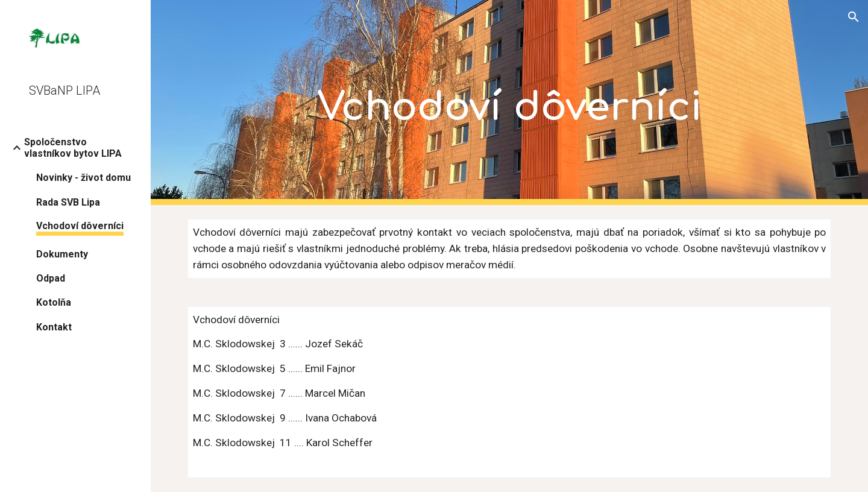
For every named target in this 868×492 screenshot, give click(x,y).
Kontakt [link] (54, 327)
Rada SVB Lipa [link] (68, 202)
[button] (854, 17)
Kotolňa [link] (54, 302)
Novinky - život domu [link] (83, 178)
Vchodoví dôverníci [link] (80, 226)
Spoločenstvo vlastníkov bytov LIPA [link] (73, 148)
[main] (510, 103)
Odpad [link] (51, 278)
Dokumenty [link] (62, 254)
